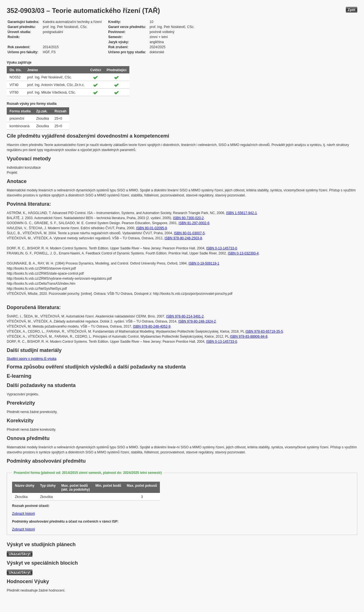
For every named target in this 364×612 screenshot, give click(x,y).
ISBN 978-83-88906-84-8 (249, 337)
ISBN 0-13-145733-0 (222, 248)
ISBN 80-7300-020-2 (188, 218)
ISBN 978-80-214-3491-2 (185, 316)
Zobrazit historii (23, 514)
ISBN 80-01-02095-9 (151, 228)
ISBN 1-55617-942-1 (241, 213)
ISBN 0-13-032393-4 (243, 253)
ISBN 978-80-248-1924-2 (197, 321)
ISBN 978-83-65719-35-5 (264, 331)
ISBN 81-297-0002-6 (194, 223)
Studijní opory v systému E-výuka (32, 359)
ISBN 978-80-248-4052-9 (152, 326)
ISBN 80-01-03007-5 (189, 233)
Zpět (352, 10)
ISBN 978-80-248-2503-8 (183, 238)
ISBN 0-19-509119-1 (204, 263)
